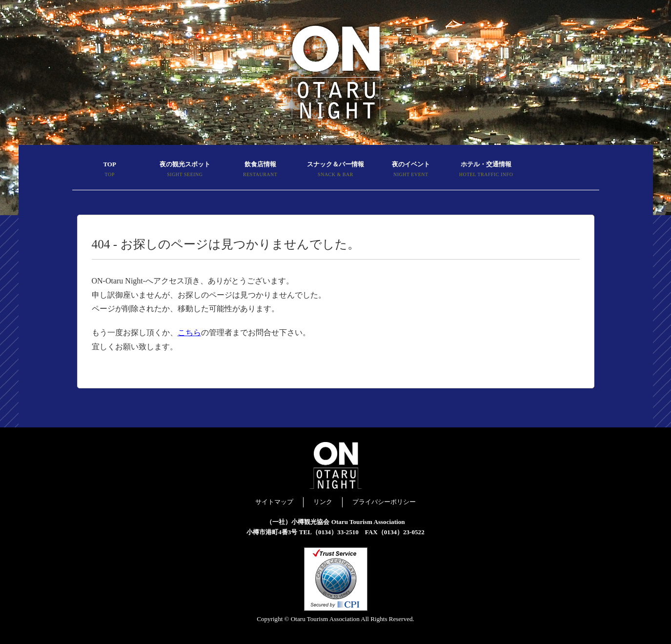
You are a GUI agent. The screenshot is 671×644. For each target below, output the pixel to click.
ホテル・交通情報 (486, 170)
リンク (323, 502)
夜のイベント (411, 170)
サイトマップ (274, 502)
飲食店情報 (260, 170)
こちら (189, 332)
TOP (110, 170)
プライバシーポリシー (384, 502)
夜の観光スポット (185, 170)
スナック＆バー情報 (335, 170)
